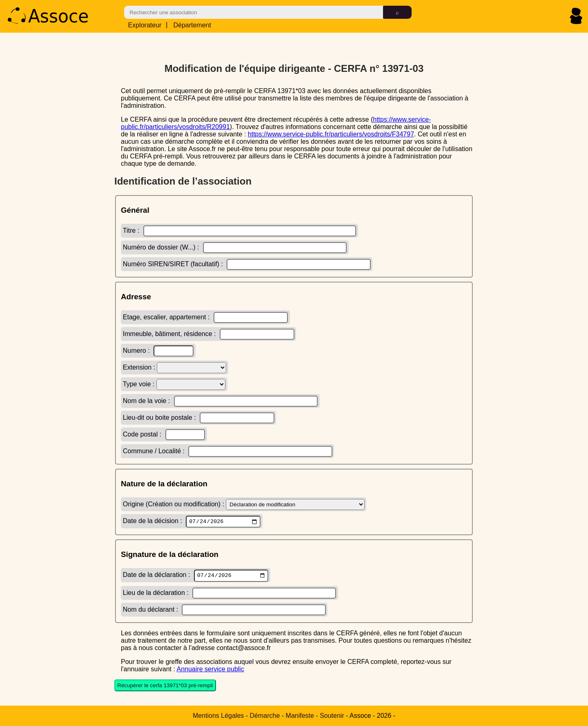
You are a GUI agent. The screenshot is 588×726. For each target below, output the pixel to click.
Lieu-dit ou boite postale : (199, 417)
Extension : (175, 366)
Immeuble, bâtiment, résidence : (209, 333)
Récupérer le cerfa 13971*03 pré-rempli (165, 687)
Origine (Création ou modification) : (244, 503)
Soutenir (332, 716)
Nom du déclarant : (224, 611)
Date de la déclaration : (196, 576)
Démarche (265, 716)
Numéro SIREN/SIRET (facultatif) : (247, 263)
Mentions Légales (218, 716)
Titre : (240, 230)
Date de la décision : (192, 521)
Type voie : (174, 383)
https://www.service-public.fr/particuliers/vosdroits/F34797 (331, 133)
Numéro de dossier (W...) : (235, 246)
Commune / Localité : (228, 450)
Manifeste (300, 716)
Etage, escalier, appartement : (206, 316)
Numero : (158, 350)
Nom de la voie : (220, 400)
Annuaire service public (210, 670)
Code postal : (164, 433)
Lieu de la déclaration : (230, 594)
